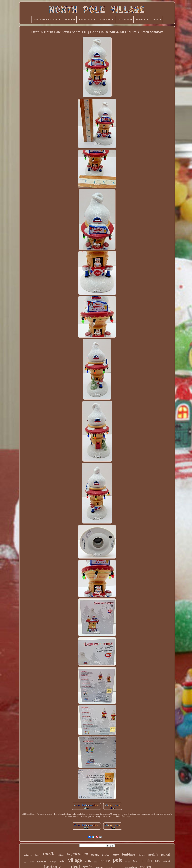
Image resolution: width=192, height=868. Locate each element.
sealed (62, 861)
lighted (166, 861)
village (75, 860)
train (96, 862)
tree (25, 862)
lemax (136, 861)
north (49, 853)
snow (32, 862)
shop (52, 861)
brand (38, 855)
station (141, 855)
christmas (151, 860)
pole (118, 860)
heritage (106, 855)
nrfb (88, 861)
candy (95, 855)
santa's (153, 854)
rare (116, 854)
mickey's (61, 855)
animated (42, 862)
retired (165, 855)
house (105, 861)
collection (28, 855)
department (78, 854)
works (128, 862)
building (128, 854)
